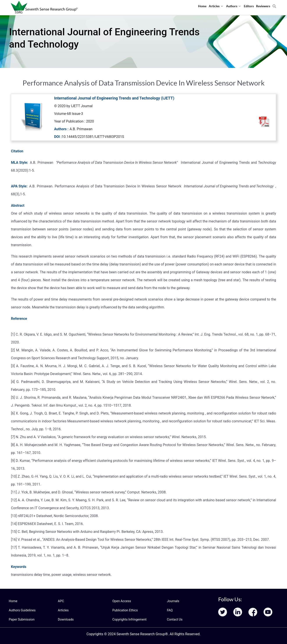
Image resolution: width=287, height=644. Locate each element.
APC (61, 601)
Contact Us (175, 619)
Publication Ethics (125, 610)
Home (13, 601)
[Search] (274, 5)
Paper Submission (21, 619)
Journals (173, 601)
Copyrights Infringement (129, 619)
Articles (63, 610)
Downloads (66, 619)
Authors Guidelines (22, 610)
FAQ (170, 610)
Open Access (121, 601)
